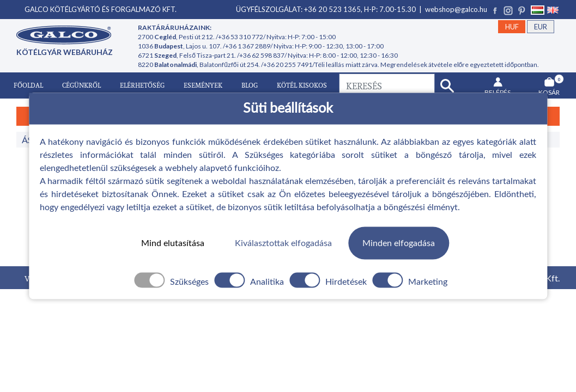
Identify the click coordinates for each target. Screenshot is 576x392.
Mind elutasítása (173, 243)
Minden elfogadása (399, 243)
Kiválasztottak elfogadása (283, 243)
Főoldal (28, 85)
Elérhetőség (142, 85)
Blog (250, 85)
